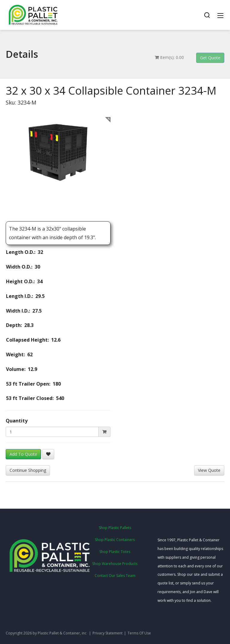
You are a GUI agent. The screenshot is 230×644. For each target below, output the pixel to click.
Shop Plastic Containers (115, 540)
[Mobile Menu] (220, 15)
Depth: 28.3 (17, 325)
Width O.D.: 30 (21, 267)
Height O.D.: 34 (22, 281)
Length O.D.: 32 (22, 252)
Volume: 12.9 (19, 369)
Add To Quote (23, 454)
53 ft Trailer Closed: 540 (33, 398)
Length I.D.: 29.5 (23, 296)
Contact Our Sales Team (115, 576)
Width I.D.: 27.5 (21, 311)
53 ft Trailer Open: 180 (31, 384)
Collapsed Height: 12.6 (31, 340)
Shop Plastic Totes (115, 552)
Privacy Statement (108, 633)
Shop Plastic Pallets (115, 528)
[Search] (207, 15)
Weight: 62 (17, 354)
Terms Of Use (139, 633)
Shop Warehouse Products (115, 564)
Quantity (17, 421)
